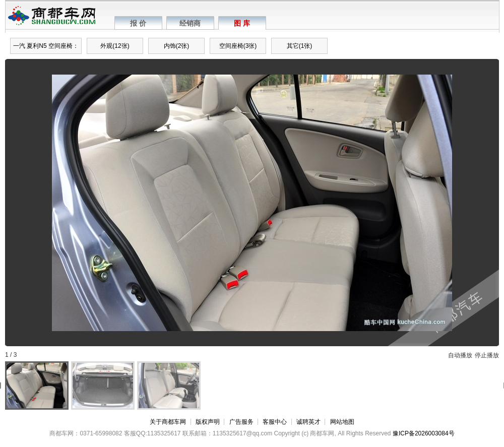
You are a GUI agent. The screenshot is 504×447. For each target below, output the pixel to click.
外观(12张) (115, 46)
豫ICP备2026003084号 (424, 433)
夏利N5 (37, 46)
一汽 (19, 46)
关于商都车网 (168, 422)
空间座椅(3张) (238, 46)
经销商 (190, 23)
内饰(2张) (177, 46)
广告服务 (241, 422)
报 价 (138, 23)
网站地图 (342, 422)
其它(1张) (300, 46)
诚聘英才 (308, 422)
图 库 (242, 23)
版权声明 (208, 422)
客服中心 (275, 422)
